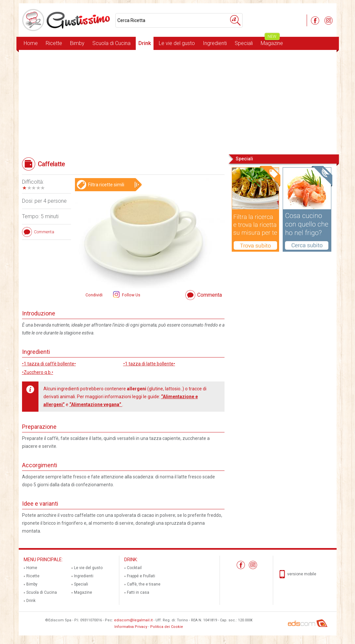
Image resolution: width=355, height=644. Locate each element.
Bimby (77, 43)
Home (31, 43)
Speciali (244, 43)
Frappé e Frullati (141, 576)
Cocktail (134, 568)
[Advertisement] (178, 102)
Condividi (94, 295)
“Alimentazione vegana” (96, 404)
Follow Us (131, 295)
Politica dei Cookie (167, 627)
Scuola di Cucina (111, 43)
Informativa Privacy (131, 627)
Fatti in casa (138, 592)
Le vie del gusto (177, 43)
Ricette (54, 43)
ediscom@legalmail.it (133, 620)
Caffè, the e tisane (144, 584)
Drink (145, 43)
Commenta (210, 295)
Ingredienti (215, 43)
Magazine (272, 42)
